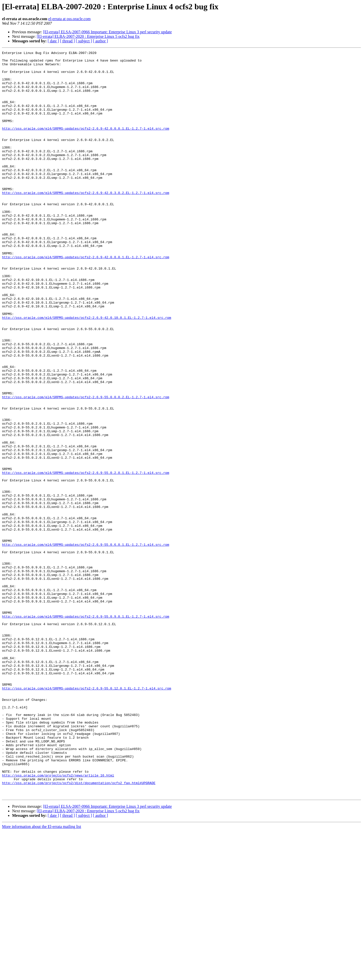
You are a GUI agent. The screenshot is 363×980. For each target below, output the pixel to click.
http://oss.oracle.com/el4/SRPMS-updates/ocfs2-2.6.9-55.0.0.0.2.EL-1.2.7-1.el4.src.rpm (86, 467)
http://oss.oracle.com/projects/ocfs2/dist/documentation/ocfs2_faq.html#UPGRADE (79, 930)
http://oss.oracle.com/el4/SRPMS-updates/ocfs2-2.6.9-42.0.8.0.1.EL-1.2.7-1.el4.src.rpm (86, 299)
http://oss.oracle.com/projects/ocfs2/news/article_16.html (58, 920)
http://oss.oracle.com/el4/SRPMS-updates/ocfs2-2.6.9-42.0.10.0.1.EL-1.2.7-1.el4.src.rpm (87, 371)
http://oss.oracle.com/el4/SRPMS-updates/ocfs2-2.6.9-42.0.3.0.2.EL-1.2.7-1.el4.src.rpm (86, 221)
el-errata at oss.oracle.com (69, 19)
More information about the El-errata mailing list (42, 976)
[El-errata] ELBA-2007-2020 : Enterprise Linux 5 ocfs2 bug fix (88, 36)
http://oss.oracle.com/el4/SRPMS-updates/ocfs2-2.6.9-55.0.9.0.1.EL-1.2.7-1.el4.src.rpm (86, 730)
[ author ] (101, 41)
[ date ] (53, 41)
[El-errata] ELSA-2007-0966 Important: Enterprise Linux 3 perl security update (108, 32)
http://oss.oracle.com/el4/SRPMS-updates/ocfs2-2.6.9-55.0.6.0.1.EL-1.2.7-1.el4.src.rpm (86, 644)
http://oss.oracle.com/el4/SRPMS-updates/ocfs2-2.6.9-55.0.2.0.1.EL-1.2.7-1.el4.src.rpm (86, 557)
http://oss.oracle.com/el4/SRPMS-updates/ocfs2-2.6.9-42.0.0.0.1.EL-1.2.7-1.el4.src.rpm (86, 144)
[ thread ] (67, 41)
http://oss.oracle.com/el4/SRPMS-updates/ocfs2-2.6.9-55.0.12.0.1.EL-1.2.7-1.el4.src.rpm (87, 816)
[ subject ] (84, 41)
